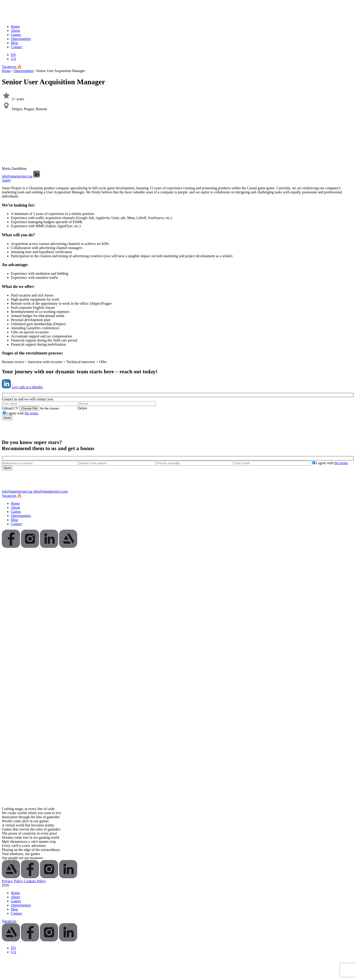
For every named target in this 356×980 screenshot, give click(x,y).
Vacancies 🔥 (12, 67)
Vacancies (9, 921)
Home (15, 26)
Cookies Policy (35, 881)
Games (16, 35)
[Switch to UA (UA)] (14, 59)
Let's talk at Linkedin (22, 387)
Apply (6, 180)
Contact (17, 47)
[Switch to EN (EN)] (13, 55)
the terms (31, 413)
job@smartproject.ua (17, 176)
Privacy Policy (13, 881)
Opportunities (21, 39)
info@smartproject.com (50, 491)
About (15, 31)
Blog (14, 43)
